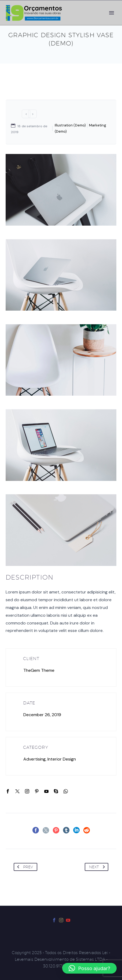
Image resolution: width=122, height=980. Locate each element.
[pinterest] (37, 791)
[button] (89, 968)
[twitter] (17, 791)
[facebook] (8, 791)
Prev (24, 867)
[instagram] (27, 791)
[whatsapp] (66, 791)
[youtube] (46, 791)
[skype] (56, 791)
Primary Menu (112, 13)
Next (98, 867)
